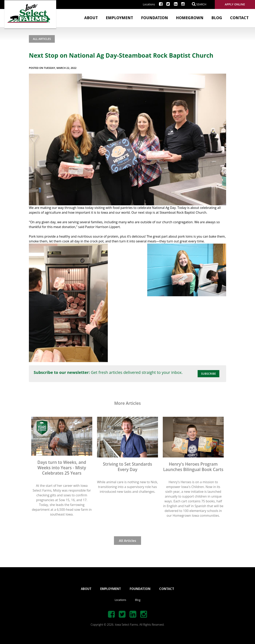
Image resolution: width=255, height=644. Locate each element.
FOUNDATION (140, 589)
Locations (149, 4)
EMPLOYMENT (111, 589)
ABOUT (86, 589)
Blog (217, 18)
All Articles (42, 39)
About (91, 18)
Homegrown (190, 18)
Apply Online (235, 4)
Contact (239, 18)
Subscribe (208, 374)
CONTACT (167, 589)
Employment (119, 18)
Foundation (154, 18)
